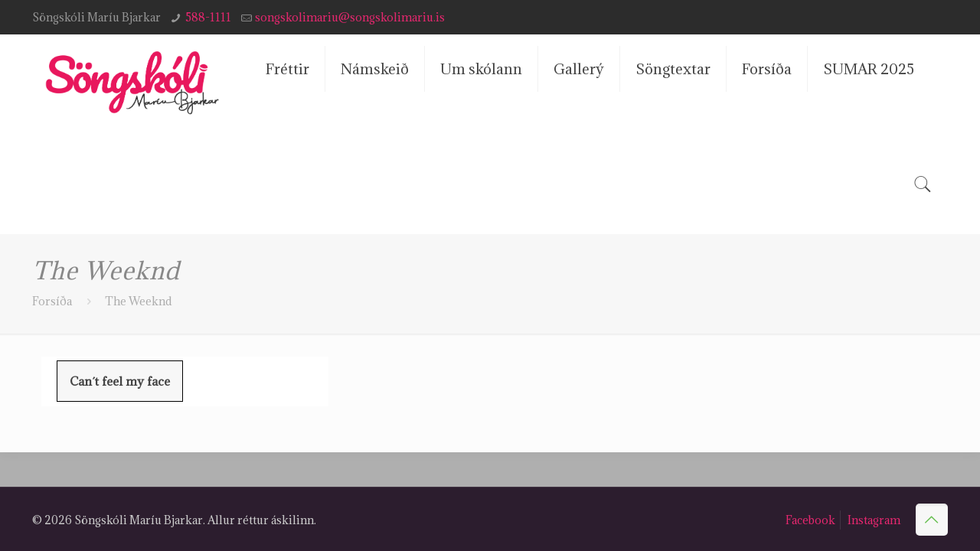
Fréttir (287, 69)
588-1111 (208, 17)
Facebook (810, 520)
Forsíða (767, 69)
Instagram (874, 520)
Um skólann (481, 69)
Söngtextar (673, 69)
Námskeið (375, 69)
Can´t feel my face (120, 381)
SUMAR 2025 (869, 69)
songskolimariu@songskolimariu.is (350, 17)
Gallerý (579, 69)
